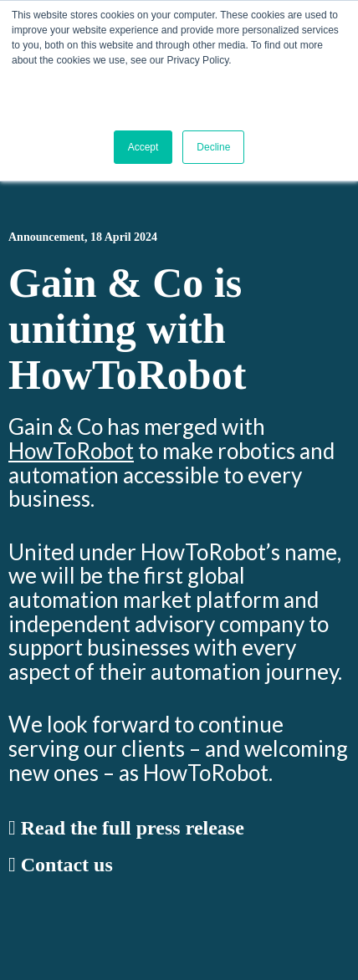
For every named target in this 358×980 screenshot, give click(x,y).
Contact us (61, 865)
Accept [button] (143, 147)
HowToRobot (71, 451)
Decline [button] (213, 147)
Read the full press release (126, 828)
